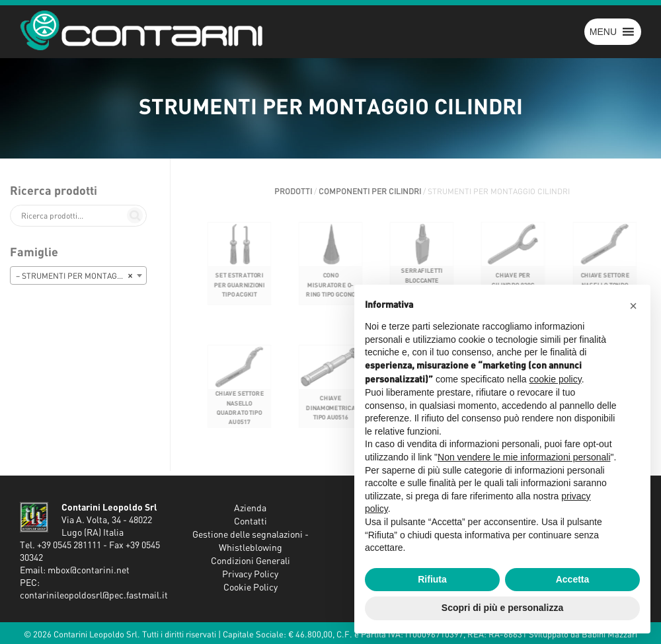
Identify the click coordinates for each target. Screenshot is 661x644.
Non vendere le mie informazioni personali (524, 457)
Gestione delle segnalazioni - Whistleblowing (251, 542)
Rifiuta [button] (432, 579)
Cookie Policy (251, 588)
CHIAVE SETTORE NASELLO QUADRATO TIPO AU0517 (239, 417)
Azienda (250, 509)
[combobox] (78, 275)
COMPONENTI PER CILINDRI (370, 192)
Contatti (251, 522)
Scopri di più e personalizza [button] (502, 608)
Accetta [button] (573, 579)
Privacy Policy (250, 575)
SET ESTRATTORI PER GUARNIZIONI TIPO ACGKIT (239, 294)
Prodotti (293, 192)
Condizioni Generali (251, 561)
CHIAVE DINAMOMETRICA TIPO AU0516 (330, 417)
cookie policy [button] (556, 379)
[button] (603, 32)
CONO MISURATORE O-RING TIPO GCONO (330, 294)
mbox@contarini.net (89, 571)
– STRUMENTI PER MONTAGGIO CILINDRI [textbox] (81, 276)
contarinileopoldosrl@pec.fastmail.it (94, 596)
